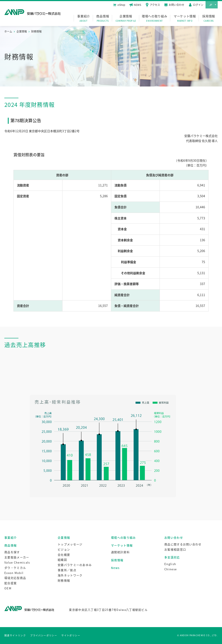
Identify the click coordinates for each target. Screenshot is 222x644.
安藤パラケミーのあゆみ (75, 565)
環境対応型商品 (15, 578)
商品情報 (103, 18)
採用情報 (209, 18)
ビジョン (64, 549)
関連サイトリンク (15, 635)
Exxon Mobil (14, 573)
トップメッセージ (70, 544)
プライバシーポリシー (44, 635)
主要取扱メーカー (17, 557)
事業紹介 (84, 18)
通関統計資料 (120, 552)
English (170, 564)
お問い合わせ (174, 537)
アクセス (153, 5)
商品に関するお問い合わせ (183, 544)
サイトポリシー (71, 635)
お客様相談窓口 (175, 549)
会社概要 (64, 555)
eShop (119, 5)
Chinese (171, 569)
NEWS (135, 5)
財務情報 (64, 580)
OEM (8, 588)
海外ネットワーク (70, 575)
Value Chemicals (17, 562)
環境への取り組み (155, 18)
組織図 (62, 560)
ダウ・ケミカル (15, 568)
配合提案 (11, 583)
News (115, 568)
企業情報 (126, 18)
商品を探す (12, 552)
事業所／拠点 (67, 570)
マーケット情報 (185, 18)
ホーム (8, 31)
